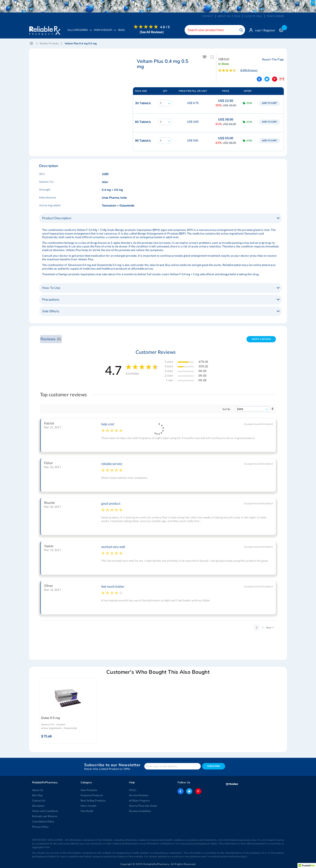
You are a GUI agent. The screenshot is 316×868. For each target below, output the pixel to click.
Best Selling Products (93, 801)
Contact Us (39, 801)
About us (224, 16)
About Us (38, 790)
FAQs (237, 16)
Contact (208, 16)
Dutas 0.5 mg (51, 718)
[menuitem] (105, 33)
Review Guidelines (140, 811)
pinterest (198, 791)
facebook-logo (181, 791)
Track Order (275, 16)
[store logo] (45, 29)
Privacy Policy (40, 827)
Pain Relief (87, 811)
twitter (189, 791)
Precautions (51, 300)
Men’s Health (89, 806)
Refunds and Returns (44, 816)
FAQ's (133, 790)
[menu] (118, 32)
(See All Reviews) (152, 32)
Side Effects (51, 312)
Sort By (226, 410)
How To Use (51, 288)
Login (257, 30)
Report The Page (273, 60)
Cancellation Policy (43, 821)
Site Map (37, 795)
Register (269, 30)
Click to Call (253, 16)
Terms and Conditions (45, 811)
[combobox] (213, 30)
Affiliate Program (139, 801)
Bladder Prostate (49, 44)
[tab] (161, 219)
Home (32, 44)
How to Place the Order (143, 806)
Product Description (57, 219)
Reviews (51, 339)
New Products (89, 790)
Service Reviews (139, 795)
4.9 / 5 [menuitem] (166, 27)
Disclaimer (38, 806)
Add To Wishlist (205, 58)
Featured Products (92, 795)
